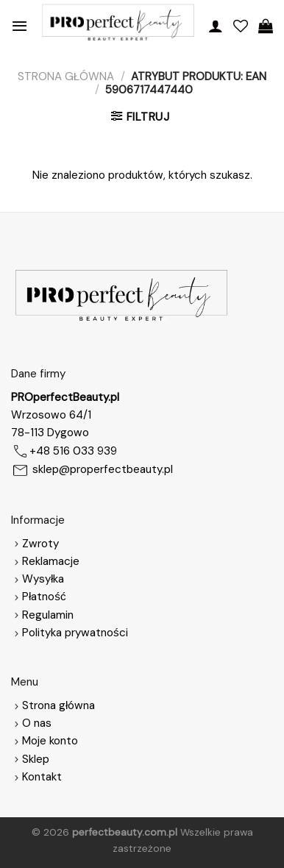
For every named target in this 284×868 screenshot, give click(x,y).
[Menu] (19, 26)
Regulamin (48, 615)
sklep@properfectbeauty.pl (103, 469)
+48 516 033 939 (73, 451)
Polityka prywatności (75, 633)
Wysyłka (43, 579)
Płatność (44, 597)
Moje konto (50, 741)
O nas (31, 723)
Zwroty (35, 544)
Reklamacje (45, 561)
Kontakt (42, 777)
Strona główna (66, 77)
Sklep (36, 759)
